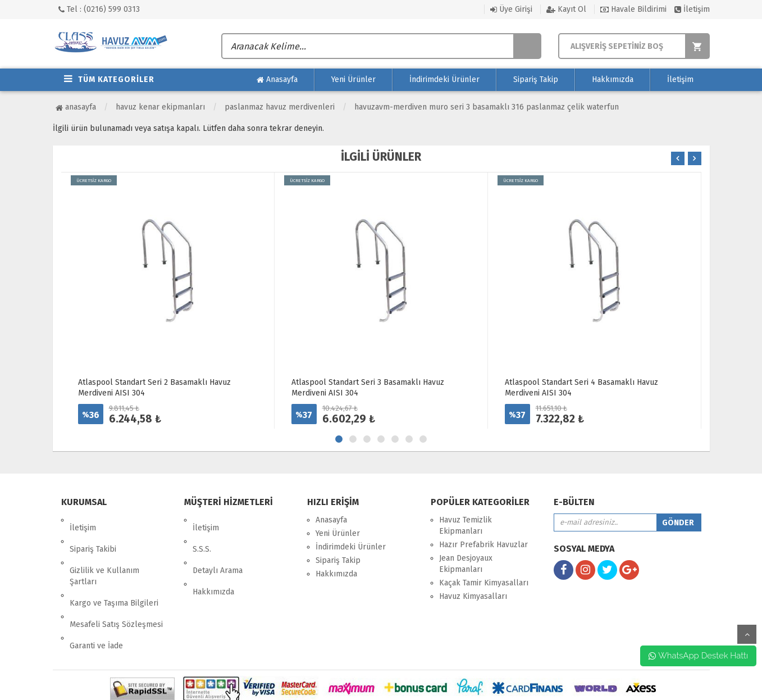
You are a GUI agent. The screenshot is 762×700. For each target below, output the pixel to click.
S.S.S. (202, 533)
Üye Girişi (511, 9)
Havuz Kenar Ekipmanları (160, 107)
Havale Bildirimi (633, 9)
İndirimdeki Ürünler (444, 79)
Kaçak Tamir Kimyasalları (484, 583)
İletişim (692, 9)
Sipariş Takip (536, 79)
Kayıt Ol (566, 9)
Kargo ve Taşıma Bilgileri (114, 572)
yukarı (747, 634)
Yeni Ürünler (353, 79)
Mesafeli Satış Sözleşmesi (116, 585)
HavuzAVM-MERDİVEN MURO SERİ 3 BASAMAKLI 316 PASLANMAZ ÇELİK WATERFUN (487, 107)
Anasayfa (277, 80)
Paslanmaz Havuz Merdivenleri (280, 107)
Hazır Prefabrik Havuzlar (483, 545)
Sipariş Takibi (93, 533)
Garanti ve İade (96, 599)
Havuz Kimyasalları (473, 596)
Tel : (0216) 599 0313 (99, 9)
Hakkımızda (613, 79)
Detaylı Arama (218, 547)
